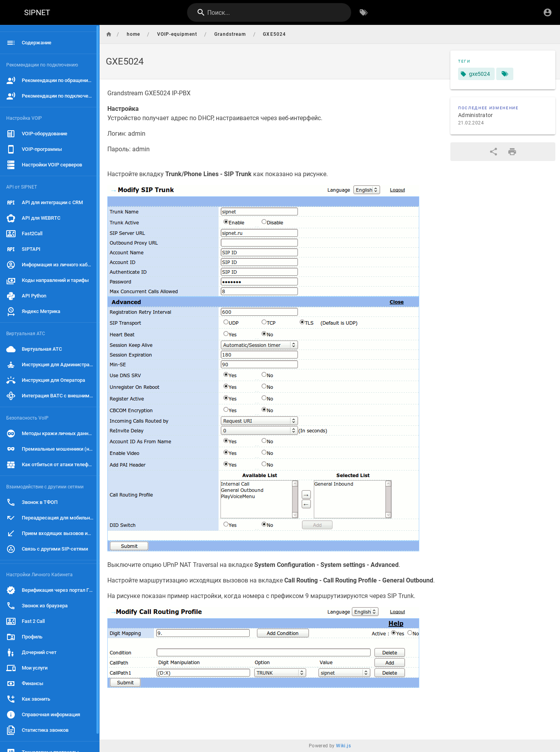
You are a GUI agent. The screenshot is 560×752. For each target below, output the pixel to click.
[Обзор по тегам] (364, 12)
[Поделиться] (493, 152)
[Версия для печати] (512, 152)
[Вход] (548, 12)
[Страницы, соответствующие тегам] (505, 74)
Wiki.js (343, 746)
